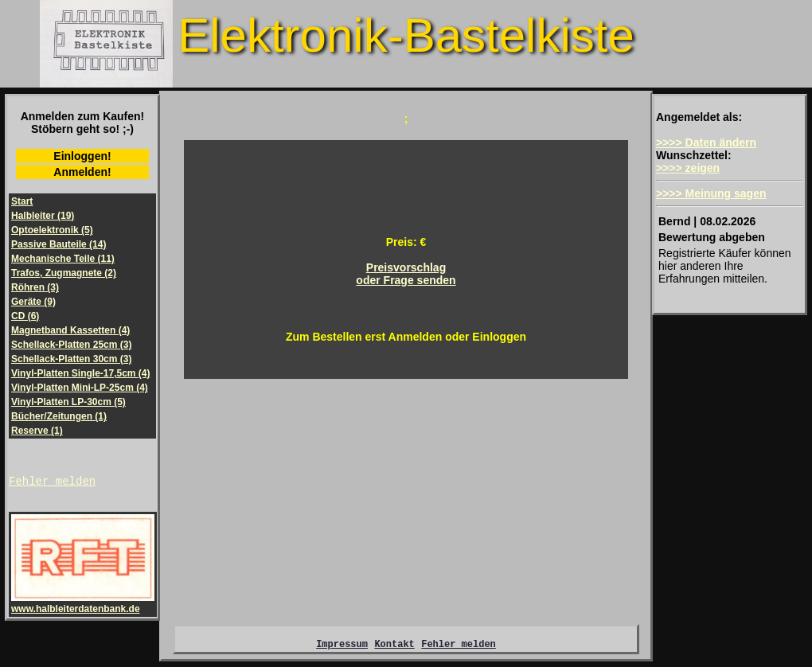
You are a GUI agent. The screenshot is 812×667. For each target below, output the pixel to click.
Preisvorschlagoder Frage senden (406, 274)
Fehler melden (52, 483)
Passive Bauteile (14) (59, 244)
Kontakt (394, 648)
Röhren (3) (35, 287)
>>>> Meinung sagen (711, 193)
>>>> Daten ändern (706, 142)
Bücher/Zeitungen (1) (59, 416)
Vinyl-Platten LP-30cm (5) (68, 402)
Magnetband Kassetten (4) (70, 330)
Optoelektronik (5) (52, 230)
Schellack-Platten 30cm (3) (71, 359)
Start (22, 201)
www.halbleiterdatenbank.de (83, 606)
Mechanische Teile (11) (63, 259)
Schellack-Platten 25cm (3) (71, 345)
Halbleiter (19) (43, 216)
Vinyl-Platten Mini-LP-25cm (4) (80, 388)
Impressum (342, 648)
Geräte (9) (33, 302)
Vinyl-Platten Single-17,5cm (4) (81, 373)
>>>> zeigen (688, 168)
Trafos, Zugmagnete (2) (64, 273)
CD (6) (25, 316)
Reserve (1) (37, 431)
